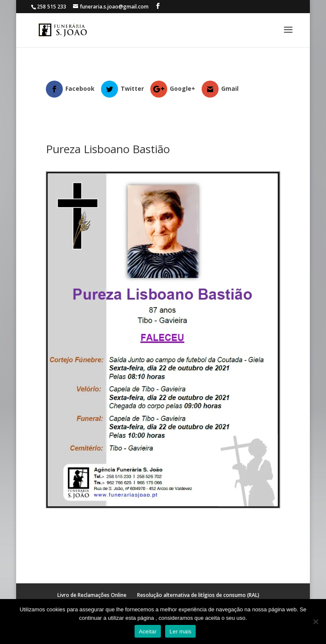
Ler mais (180, 631)
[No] (315, 622)
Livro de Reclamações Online (92, 595)
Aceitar (148, 631)
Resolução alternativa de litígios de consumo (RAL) (198, 595)
